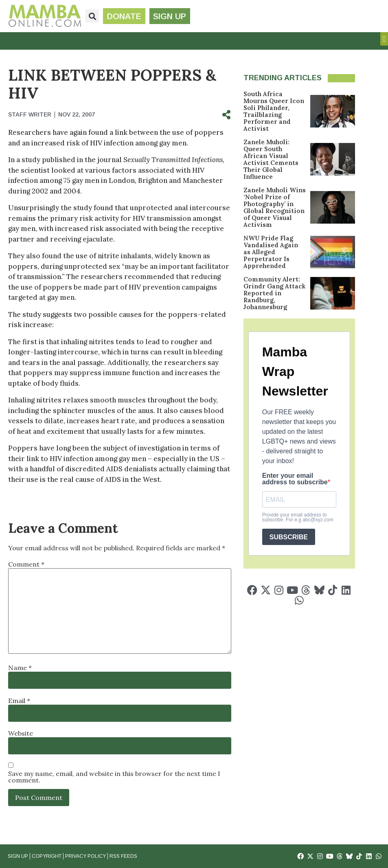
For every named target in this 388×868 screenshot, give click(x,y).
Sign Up (18, 856)
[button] (92, 16)
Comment (26, 564)
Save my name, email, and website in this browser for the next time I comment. (114, 777)
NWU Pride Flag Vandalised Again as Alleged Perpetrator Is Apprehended (271, 252)
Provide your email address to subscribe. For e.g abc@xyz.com (298, 517)
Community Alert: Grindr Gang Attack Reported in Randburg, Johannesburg (274, 293)
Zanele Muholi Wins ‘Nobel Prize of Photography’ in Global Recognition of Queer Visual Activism (275, 207)
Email (19, 701)
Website (21, 733)
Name (20, 668)
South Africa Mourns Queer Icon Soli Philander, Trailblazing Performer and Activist (274, 111)
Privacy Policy (85, 856)
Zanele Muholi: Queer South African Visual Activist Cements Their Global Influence (271, 159)
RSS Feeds (123, 856)
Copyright (47, 856)
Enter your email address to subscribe (295, 479)
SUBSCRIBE (289, 537)
